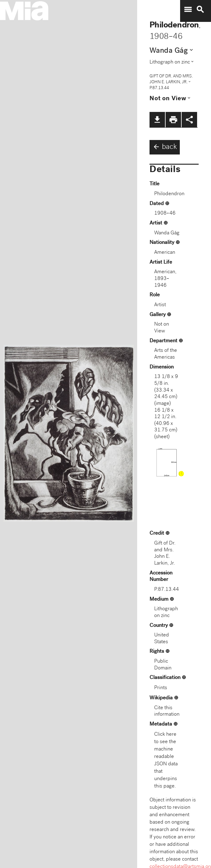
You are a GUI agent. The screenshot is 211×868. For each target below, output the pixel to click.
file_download (157, 120)
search (200, 10)
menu (188, 10)
